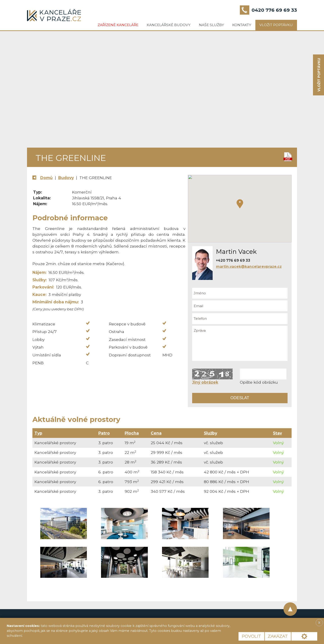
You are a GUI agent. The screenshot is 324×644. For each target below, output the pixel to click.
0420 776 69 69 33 (274, 10)
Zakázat (278, 636)
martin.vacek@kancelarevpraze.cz (249, 267)
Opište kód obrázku (259, 382)
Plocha (132, 433)
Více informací (39, 636)
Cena (156, 433)
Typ (38, 433)
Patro (104, 433)
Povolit (251, 636)
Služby (210, 433)
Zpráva (240, 343)
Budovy (66, 178)
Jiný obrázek (205, 382)
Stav (277, 433)
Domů (46, 178)
